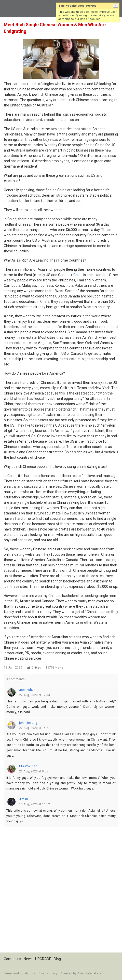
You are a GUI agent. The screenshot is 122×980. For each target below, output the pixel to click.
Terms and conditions (19, 973)
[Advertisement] (61, 891)
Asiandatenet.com (90, 973)
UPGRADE (43, 959)
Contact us (12, 959)
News (28, 959)
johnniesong (28, 723)
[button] (116, 6)
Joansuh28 (27, 690)
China (78, 275)
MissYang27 (28, 766)
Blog (57, 959)
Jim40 (24, 799)
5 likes (36, 668)
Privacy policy (48, 973)
